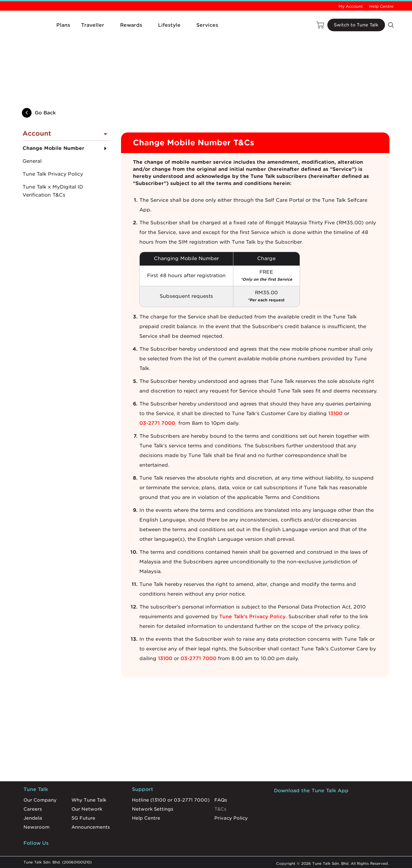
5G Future (83, 816)
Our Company (40, 798)
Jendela (33, 816)
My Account (351, 6)
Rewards (131, 25)
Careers (33, 807)
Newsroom (37, 825)
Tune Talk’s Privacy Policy (252, 615)
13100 (335, 412)
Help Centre (381, 6)
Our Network (87, 807)
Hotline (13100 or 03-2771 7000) (171, 798)
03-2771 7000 (157, 422)
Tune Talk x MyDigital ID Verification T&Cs (53, 190)
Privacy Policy (231, 816)
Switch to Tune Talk (356, 25)
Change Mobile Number (53, 147)
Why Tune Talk (89, 798)
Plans (63, 25)
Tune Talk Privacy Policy (53, 173)
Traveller (93, 25)
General (32, 160)
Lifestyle (169, 25)
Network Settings (153, 807)
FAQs (221, 798)
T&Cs (220, 807)
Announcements (91, 825)
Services (207, 25)
